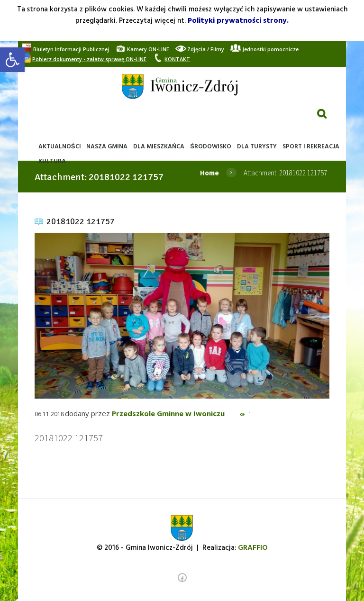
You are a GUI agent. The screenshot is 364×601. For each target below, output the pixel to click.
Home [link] (209, 173)
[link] (12, 60)
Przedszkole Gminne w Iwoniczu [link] (168, 413)
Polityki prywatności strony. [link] (238, 21)
